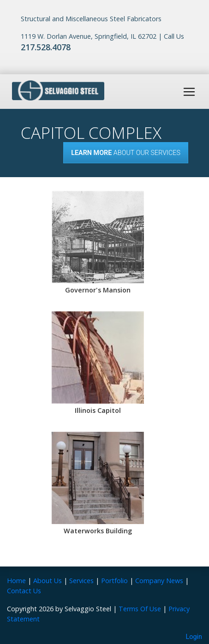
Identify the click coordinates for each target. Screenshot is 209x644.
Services (81, 581)
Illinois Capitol (98, 410)
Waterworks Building (98, 531)
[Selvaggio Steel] (58, 91)
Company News (159, 581)
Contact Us (24, 591)
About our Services (126, 153)
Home (16, 581)
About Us (48, 581)
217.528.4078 (46, 47)
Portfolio (114, 581)
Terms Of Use (140, 609)
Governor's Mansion (98, 290)
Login (194, 637)
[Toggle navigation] (189, 92)
